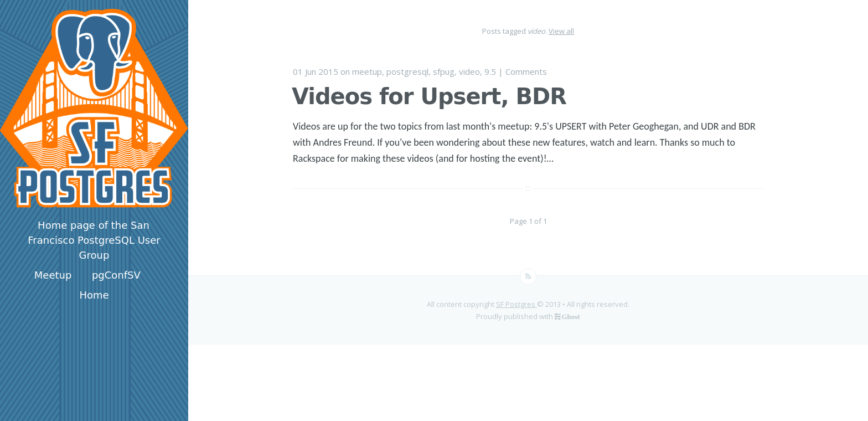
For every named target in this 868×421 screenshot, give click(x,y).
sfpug (444, 71)
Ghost (570, 316)
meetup (367, 71)
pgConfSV (116, 275)
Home (94, 295)
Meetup (53, 275)
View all (561, 31)
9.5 (490, 71)
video (469, 71)
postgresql (407, 71)
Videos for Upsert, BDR (429, 96)
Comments (526, 71)
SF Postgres (516, 304)
